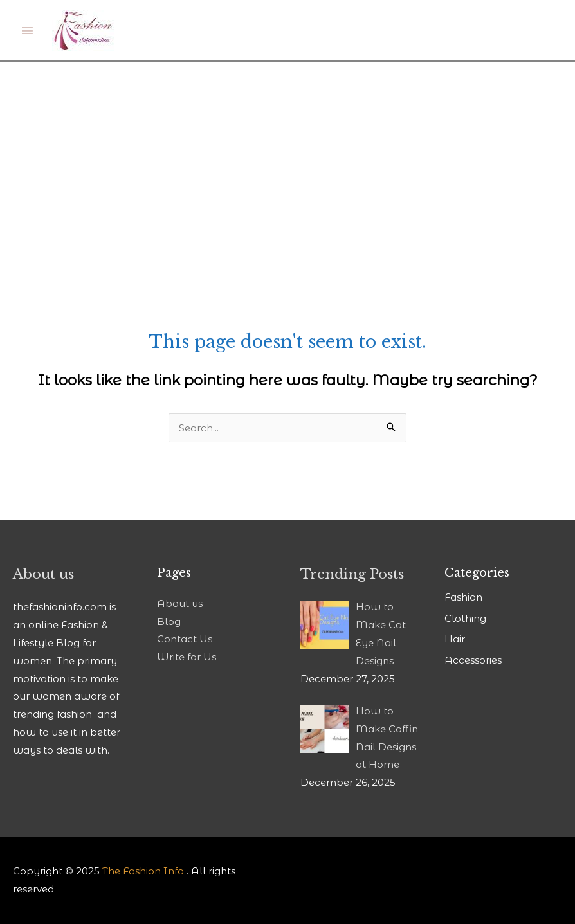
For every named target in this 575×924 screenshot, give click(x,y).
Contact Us (185, 639)
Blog (169, 621)
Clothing (465, 618)
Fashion (463, 597)
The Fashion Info (143, 871)
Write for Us (187, 657)
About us (180, 603)
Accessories (473, 660)
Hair (455, 639)
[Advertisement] (287, 158)
